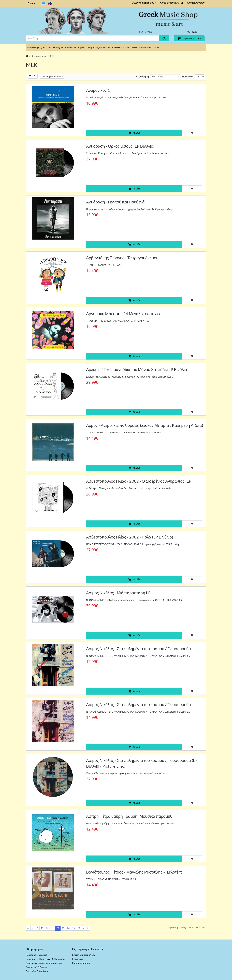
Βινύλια (70, 48)
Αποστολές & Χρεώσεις (37, 971)
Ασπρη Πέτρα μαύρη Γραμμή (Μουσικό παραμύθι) (130, 816)
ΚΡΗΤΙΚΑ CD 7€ (121, 48)
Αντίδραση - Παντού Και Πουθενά (115, 202)
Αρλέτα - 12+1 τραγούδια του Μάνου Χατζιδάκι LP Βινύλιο (137, 369)
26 (79, 928)
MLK (52, 56)
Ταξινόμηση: (143, 76)
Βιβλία (82, 48)
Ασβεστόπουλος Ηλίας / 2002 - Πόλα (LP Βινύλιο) (130, 537)
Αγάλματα (103, 48)
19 (42, 928)
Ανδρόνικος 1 (98, 90)
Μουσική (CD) (36, 48)
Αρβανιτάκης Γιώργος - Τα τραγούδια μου (122, 258)
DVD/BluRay (55, 48)
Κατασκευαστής (39, 56)
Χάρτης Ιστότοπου (81, 963)
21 (53, 928)
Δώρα (91, 48)
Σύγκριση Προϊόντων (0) (52, 76)
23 (63, 928)
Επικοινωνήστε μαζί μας (84, 955)
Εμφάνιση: (188, 77)
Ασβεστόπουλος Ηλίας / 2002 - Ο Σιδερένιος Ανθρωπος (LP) (139, 481)
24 (68, 928)
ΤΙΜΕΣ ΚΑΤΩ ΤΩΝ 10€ (145, 48)
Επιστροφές (78, 959)
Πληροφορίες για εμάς (36, 955)
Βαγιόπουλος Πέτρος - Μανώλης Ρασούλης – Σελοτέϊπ (134, 872)
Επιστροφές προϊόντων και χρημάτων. (44, 963)
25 (74, 928)
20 (47, 928)
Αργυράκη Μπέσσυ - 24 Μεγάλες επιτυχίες (124, 314)
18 (37, 928)
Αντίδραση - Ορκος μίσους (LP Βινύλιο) (120, 146)
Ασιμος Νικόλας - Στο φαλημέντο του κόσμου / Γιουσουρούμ (139, 649)
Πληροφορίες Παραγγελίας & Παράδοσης (46, 959)
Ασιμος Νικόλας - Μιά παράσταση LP (118, 593)
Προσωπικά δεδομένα (36, 967)
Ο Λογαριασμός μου (144, 3)
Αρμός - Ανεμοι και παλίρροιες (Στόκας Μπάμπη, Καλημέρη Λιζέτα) (145, 425)
